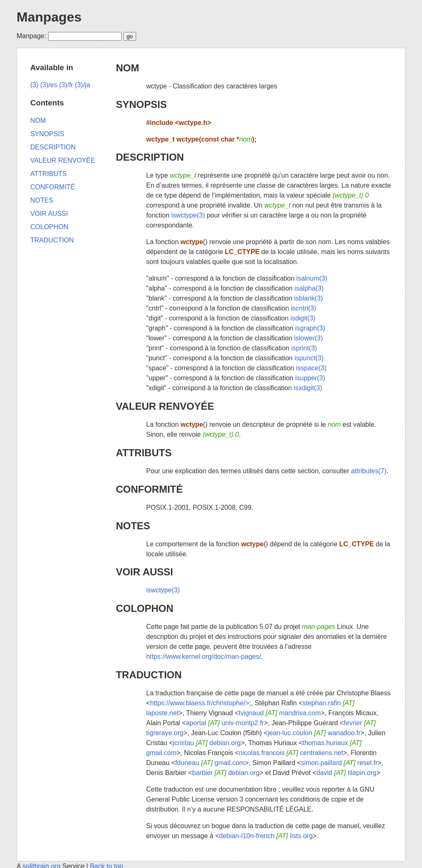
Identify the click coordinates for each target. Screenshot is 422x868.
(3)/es (49, 85)
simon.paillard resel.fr (339, 763)
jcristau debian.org (207, 743)
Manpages (49, 17)
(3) (34, 85)
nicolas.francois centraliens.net (291, 753)
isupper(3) (310, 378)
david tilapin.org (346, 773)
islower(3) (309, 338)
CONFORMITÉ (149, 489)
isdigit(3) (303, 318)
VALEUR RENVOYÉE (165, 406)
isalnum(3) (312, 278)
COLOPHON (145, 608)
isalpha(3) (309, 288)
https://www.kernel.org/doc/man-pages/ (204, 657)
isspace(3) (311, 368)
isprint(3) (304, 348)
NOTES (133, 526)
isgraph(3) (310, 328)
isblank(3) (309, 298)
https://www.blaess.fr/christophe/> (200, 703)
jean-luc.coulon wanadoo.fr (314, 733)
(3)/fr (66, 85)
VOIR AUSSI (144, 572)
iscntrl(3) (304, 308)
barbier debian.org (226, 773)
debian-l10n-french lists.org (266, 836)
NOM (127, 68)
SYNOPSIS (141, 104)
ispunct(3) (309, 358)
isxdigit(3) (308, 388)
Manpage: (31, 36)
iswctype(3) (188, 215)
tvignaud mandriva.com (280, 713)
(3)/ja (83, 85)
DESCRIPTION (150, 157)
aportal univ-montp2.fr (225, 723)
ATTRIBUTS (144, 453)
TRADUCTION (149, 675)
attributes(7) (369, 471)
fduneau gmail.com (210, 763)
